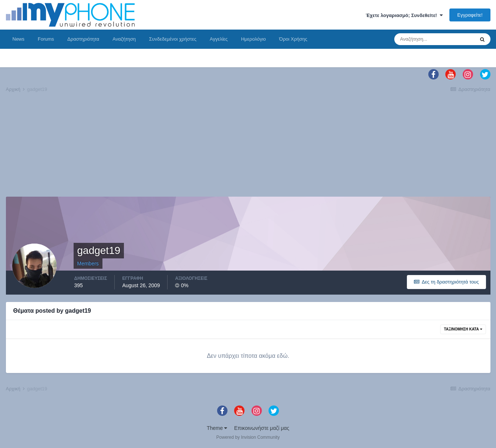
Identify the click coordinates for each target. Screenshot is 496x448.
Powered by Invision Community (248, 437)
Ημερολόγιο (254, 39)
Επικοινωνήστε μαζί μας (262, 428)
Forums (46, 39)
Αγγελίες (219, 39)
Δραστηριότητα (83, 39)
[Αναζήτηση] (434, 39)
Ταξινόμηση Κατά (463, 329)
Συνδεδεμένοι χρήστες (173, 39)
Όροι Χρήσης (293, 39)
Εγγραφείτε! (470, 15)
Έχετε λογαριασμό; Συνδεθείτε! (404, 15)
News (19, 39)
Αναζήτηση (124, 39)
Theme (217, 428)
